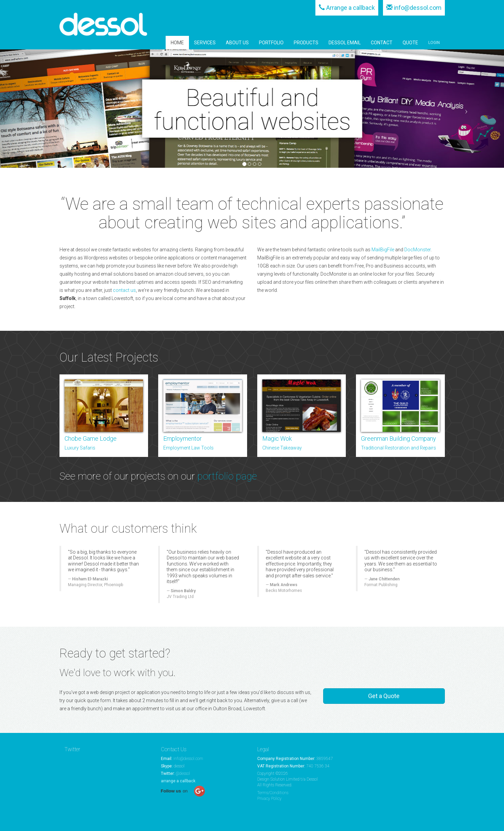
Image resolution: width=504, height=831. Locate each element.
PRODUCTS (306, 43)
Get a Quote (384, 696)
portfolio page (227, 476)
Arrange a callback (351, 8)
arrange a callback (178, 781)
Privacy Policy (269, 799)
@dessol (183, 774)
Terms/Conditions (273, 793)
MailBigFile (383, 250)
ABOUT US (237, 43)
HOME (177, 43)
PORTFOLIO (271, 43)
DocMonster (417, 250)
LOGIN (434, 43)
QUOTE (410, 43)
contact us (124, 290)
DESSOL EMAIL (345, 43)
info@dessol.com (418, 8)
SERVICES (205, 43)
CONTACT (382, 43)
